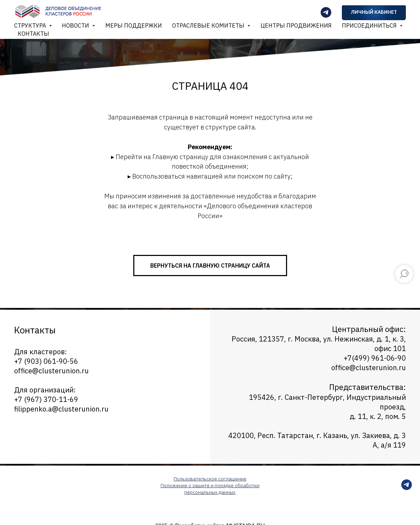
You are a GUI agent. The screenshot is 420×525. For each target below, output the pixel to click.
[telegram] (407, 488)
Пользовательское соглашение (210, 479)
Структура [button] (31, 25)
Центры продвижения (296, 25)
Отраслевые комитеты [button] (209, 25)
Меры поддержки (134, 25)
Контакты (33, 34)
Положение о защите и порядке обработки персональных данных (210, 489)
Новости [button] (76, 25)
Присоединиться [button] (370, 25)
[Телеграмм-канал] (326, 12)
